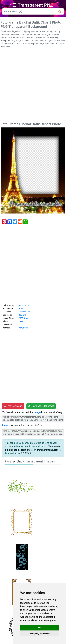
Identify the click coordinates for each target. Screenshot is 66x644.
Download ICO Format (41, 406)
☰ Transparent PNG (33, 5)
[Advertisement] (33, 86)
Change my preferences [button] (40, 634)
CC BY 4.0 (26, 453)
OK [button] (40, 628)
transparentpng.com (48, 450)
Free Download (13, 406)
